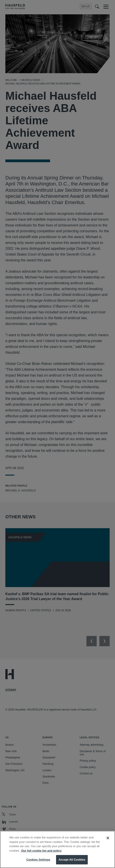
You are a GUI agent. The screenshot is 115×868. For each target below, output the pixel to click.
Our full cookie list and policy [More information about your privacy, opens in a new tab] (41, 855)
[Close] (108, 842)
